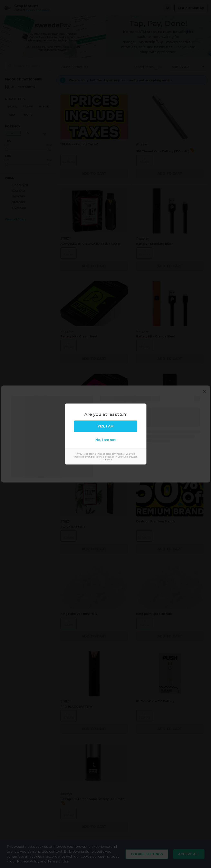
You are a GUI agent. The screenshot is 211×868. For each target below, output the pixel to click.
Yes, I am (106, 426)
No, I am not (105, 440)
